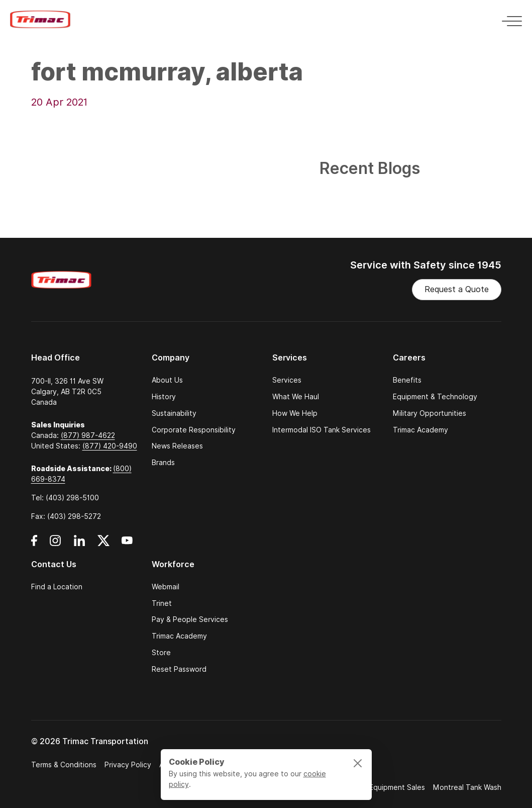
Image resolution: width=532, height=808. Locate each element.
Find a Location (57, 587)
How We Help (295, 414)
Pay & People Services (190, 620)
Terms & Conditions (64, 765)
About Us (167, 380)
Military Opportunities (430, 414)
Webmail (166, 587)
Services (287, 380)
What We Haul (296, 397)
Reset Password (179, 669)
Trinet (162, 604)
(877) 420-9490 (110, 446)
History (164, 397)
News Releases (177, 446)
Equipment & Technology (435, 397)
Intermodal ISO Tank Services (322, 430)
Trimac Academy (420, 430)
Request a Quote (457, 289)
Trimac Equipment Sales (385, 787)
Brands (163, 463)
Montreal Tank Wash (467, 787)
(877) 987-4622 (88, 435)
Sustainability (174, 414)
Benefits (407, 380)
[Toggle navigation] (509, 19)
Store (161, 653)
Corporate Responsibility (194, 430)
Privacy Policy (128, 765)
